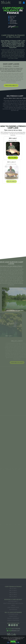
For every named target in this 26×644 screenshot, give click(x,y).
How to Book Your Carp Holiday (13, 603)
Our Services (13, 610)
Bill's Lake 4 (13, 595)
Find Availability (9, 85)
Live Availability (13, 601)
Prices (13, 605)
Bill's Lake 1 (12, 158)
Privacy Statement (13, 618)
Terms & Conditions (13, 620)
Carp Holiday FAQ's (13, 607)
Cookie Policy (13, 616)
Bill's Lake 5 (13, 597)
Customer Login (13, 614)
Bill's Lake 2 (13, 590)
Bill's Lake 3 (13, 593)
